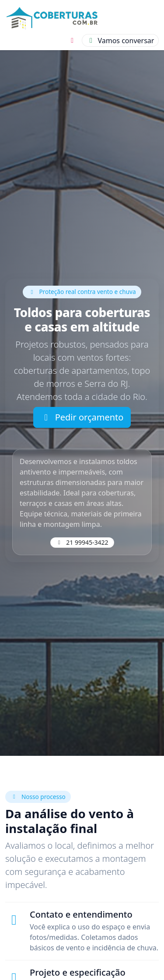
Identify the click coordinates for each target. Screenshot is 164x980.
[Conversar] (120, 40)
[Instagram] (72, 41)
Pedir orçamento (82, 417)
